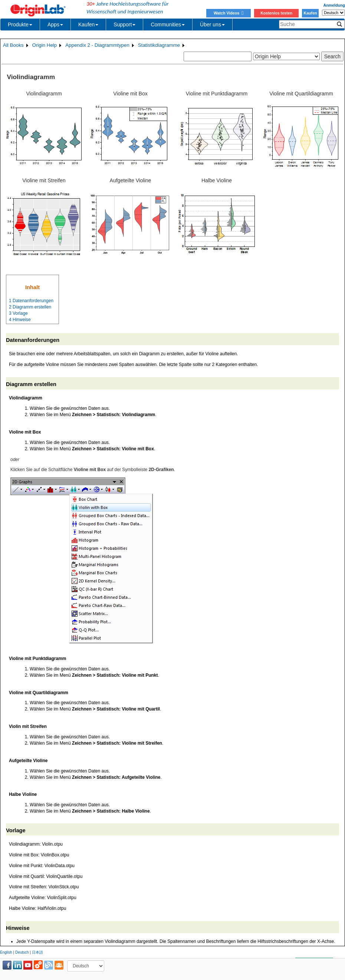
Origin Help (45, 45)
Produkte (20, 24)
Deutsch (22, 952)
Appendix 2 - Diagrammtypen (97, 45)
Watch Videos (229, 13)
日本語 (37, 952)
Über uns (212, 24)
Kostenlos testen (276, 13)
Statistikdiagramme (159, 45)
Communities (168, 24)
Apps (55, 24)
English (6, 952)
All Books (13, 45)
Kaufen (310, 13)
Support (124, 24)
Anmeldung (334, 5)
